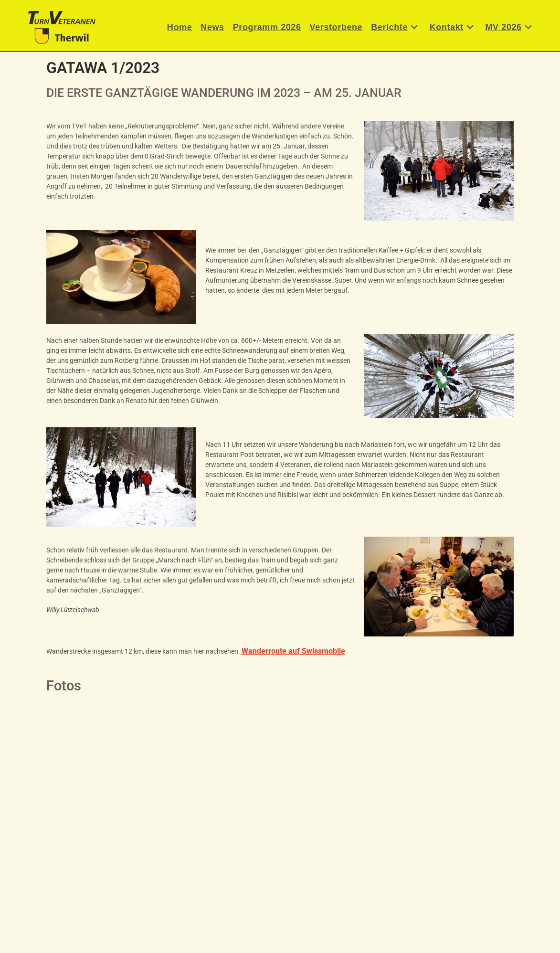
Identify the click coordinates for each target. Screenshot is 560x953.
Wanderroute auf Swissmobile (293, 651)
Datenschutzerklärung (312, 942)
